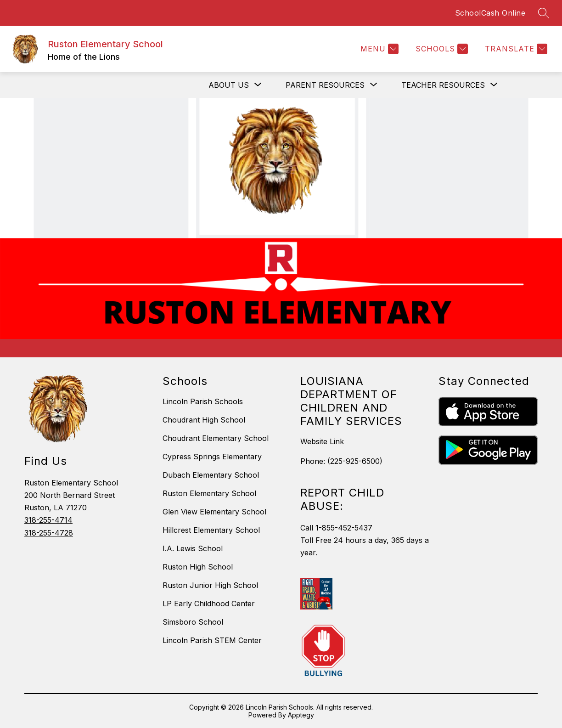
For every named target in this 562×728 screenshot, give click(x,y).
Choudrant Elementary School (216, 438)
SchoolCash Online (490, 13)
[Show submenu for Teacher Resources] (443, 85)
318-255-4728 (49, 533)
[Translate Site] (515, 49)
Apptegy (301, 715)
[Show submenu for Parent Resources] (325, 85)
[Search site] (544, 13)
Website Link (322, 441)
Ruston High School (198, 567)
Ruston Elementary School (209, 493)
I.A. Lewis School (193, 548)
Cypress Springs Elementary (212, 457)
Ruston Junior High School (210, 585)
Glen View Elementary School (214, 512)
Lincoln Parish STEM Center (212, 640)
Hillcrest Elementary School (211, 530)
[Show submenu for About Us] (229, 85)
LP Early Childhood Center (209, 604)
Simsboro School (193, 622)
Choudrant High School (204, 420)
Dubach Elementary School (211, 475)
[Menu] (378, 49)
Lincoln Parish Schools (203, 401)
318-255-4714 (48, 520)
